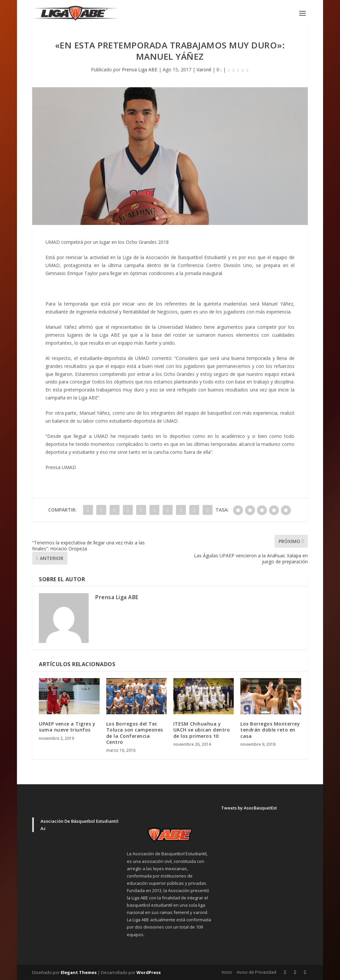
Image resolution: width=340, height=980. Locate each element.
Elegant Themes (79, 972)
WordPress (149, 972)
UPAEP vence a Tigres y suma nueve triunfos (67, 727)
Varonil (204, 70)
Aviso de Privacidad (256, 972)
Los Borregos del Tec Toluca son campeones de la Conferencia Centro (135, 733)
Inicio (227, 972)
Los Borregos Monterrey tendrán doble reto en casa (270, 730)
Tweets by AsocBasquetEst (249, 808)
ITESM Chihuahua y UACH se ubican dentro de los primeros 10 (202, 730)
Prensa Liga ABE (140, 70)
